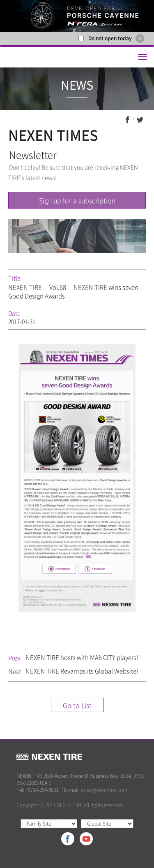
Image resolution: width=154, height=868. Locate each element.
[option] (77, 16)
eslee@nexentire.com (104, 790)
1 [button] (74, 31)
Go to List (77, 705)
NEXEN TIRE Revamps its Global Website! (82, 671)
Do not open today (110, 38)
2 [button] (80, 31)
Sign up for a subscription (77, 200)
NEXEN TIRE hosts (82, 657)
